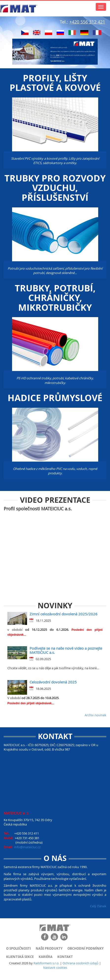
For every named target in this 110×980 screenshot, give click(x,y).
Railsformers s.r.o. (46, 963)
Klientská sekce (20, 957)
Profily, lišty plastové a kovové (55, 83)
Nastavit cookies (55, 968)
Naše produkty (49, 948)
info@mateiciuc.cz (27, 847)
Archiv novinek (95, 715)
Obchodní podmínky (86, 948)
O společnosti (18, 948)
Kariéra (46, 957)
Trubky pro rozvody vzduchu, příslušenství (55, 188)
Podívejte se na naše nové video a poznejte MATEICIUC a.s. (66, 650)
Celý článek (98, 906)
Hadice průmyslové (55, 398)
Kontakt (65, 957)
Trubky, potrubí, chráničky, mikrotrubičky (55, 298)
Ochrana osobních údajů (80, 963)
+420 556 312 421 (87, 22)
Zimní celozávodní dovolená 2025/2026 (63, 614)
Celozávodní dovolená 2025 (53, 682)
